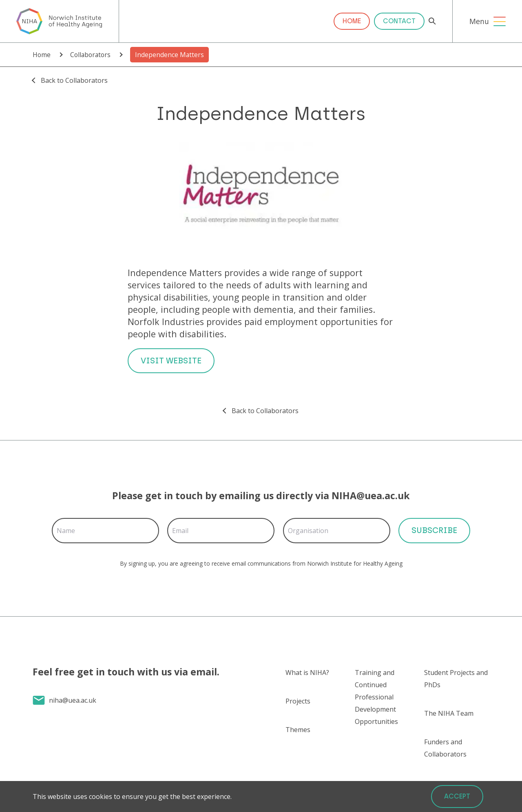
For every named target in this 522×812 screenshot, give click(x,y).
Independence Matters (169, 55)
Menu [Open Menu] (479, 21)
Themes (298, 730)
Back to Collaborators (74, 80)
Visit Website (171, 361)
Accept (457, 796)
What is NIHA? (307, 673)
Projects (298, 701)
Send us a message (86, 747)
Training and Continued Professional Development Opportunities (376, 697)
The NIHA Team (449, 713)
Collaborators (90, 55)
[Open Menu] (500, 21)
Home (352, 21)
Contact (399, 21)
